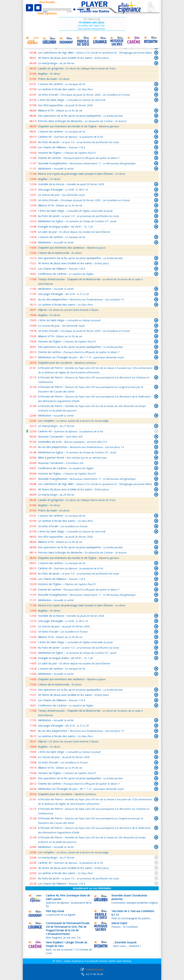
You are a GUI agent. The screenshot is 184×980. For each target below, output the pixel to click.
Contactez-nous (94, 969)
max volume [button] (88, 10)
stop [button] (38, 8)
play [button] (29, 8)
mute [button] (76, 9)
